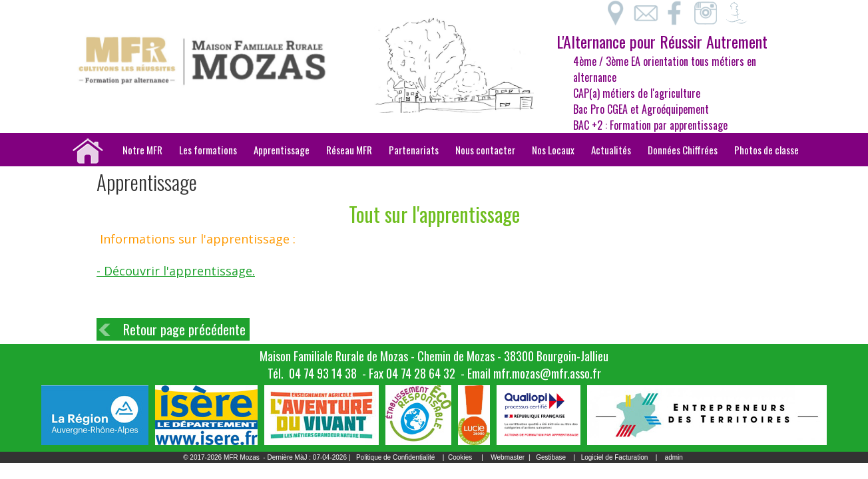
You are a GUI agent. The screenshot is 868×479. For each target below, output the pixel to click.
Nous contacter (485, 150)
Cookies (460, 457)
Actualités (611, 150)
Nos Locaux (553, 150)
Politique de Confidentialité (395, 457)
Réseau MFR (349, 150)
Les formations (208, 150)
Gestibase (551, 457)
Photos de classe (766, 150)
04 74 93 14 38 (323, 373)
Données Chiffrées (683, 150)
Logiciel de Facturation (615, 457)
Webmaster (508, 457)
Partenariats (414, 150)
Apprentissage (282, 150)
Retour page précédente (184, 329)
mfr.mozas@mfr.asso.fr (547, 373)
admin (674, 457)
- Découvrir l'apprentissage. (176, 271)
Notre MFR (142, 150)
